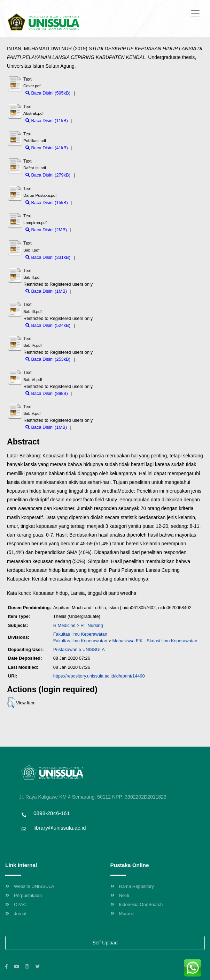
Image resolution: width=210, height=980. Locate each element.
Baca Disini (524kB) (48, 325)
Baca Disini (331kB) (48, 257)
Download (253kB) (94, 359)
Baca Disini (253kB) (48, 359)
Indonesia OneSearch (137, 904)
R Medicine (64, 625)
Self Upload (105, 943)
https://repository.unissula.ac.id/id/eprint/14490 (99, 676)
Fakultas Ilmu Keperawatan (80, 634)
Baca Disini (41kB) (47, 148)
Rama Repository (132, 886)
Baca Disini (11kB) (47, 121)
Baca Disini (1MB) (46, 291)
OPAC (16, 904)
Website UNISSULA (30, 886)
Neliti (120, 895)
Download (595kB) (94, 93)
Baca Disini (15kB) (47, 203)
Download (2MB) (89, 230)
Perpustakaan (24, 895)
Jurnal (16, 914)
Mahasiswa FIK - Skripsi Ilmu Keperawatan (155, 641)
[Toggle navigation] (195, 13)
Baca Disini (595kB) (48, 93)
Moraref (123, 914)
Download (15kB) (91, 203)
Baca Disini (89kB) (47, 393)
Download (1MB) (89, 291)
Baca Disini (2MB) (46, 230)
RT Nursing (92, 625)
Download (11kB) (91, 121)
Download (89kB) (91, 393)
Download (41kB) (91, 148)
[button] (11, 703)
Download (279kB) (94, 175)
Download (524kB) (94, 325)
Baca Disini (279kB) (48, 175)
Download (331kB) (94, 257)
